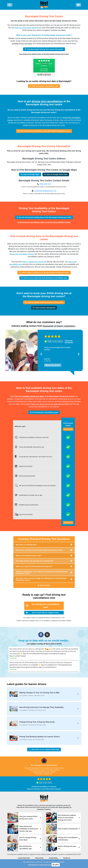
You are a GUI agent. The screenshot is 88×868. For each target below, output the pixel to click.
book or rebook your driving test (34, 262)
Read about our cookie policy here (40, 865)
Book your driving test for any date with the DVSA (50, 404)
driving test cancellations (47, 101)
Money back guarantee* (27, 476)
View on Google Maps (30, 174)
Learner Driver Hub (24, 858)
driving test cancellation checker (22, 254)
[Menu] (10, 5)
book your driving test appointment (28, 28)
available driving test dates (22, 44)
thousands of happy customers (59, 326)
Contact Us (67, 858)
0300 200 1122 (45, 184)
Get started (68, 429)
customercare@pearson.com (45, 191)
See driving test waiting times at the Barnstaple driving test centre (44, 54)
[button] (41, 354)
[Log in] (78, 5)
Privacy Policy (53, 858)
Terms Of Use (39, 858)
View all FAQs (44, 585)
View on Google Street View (56, 174)
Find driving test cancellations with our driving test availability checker (44, 222)
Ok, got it (56, 865)
